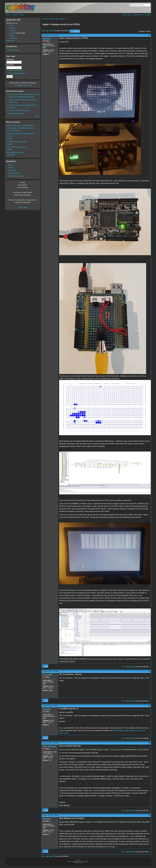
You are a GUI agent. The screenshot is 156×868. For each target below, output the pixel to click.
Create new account (16, 70)
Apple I (63, 19)
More (37, 116)
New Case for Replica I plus (16, 142)
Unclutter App (27, 85)
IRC (12, 26)
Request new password (17, 73)
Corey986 (47, 675)
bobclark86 (11, 155)
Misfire (13, 33)
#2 (149, 671)
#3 (149, 706)
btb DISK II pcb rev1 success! (19, 110)
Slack (13, 36)
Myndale (47, 39)
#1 (149, 35)
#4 (149, 743)
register (52, 31)
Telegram (14, 38)
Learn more (10, 41)
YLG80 (9, 139)
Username (11, 59)
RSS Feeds (12, 170)
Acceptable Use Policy (16, 176)
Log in (44, 31)
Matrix (13, 28)
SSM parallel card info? (17, 113)
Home (8, 15)
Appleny (10, 144)
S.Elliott (9, 150)
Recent (22, 15)
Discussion (54, 19)
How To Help (127, 15)
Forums (15, 15)
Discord (13, 31)
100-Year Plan (138, 15)
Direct (16, 85)
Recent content (13, 50)
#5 (149, 815)
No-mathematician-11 (14, 131)
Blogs (10, 165)
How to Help (23, 207)
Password (11, 65)
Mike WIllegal (49, 746)
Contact (147, 15)
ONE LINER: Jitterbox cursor (17, 147)
